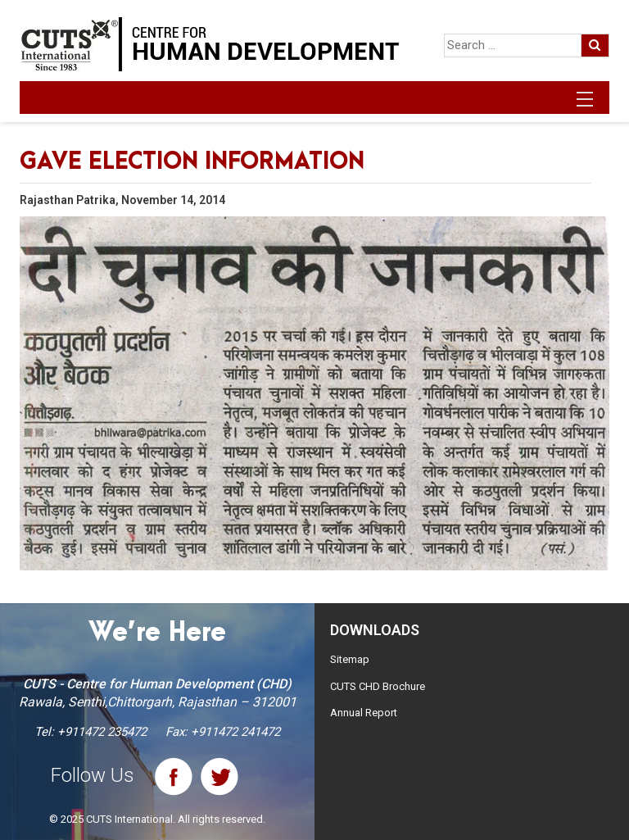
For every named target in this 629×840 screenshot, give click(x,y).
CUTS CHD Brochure (378, 686)
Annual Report (364, 713)
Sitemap (350, 659)
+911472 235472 (102, 732)
